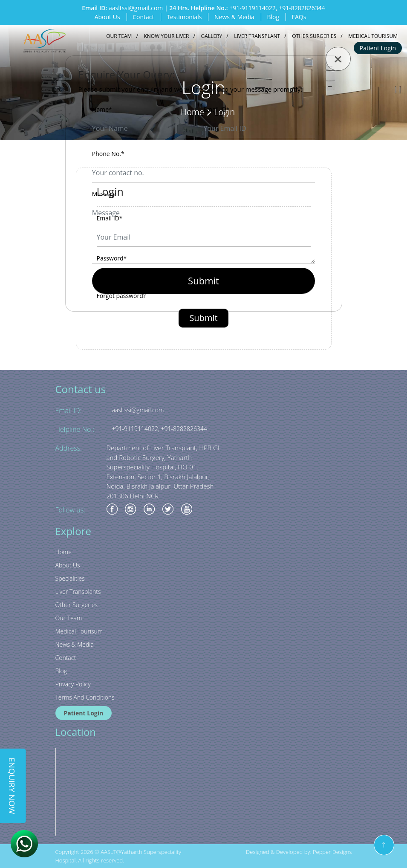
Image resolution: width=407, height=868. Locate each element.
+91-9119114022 (253, 8)
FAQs (299, 17)
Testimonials (184, 17)
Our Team (119, 36)
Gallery (212, 36)
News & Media (234, 17)
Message (104, 194)
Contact (143, 17)
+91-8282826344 (302, 8)
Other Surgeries (314, 36)
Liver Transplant (257, 36)
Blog (273, 17)
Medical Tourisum (373, 36)
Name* (102, 109)
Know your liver (166, 36)
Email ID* (217, 109)
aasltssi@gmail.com (136, 8)
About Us (107, 17)
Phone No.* (108, 154)
